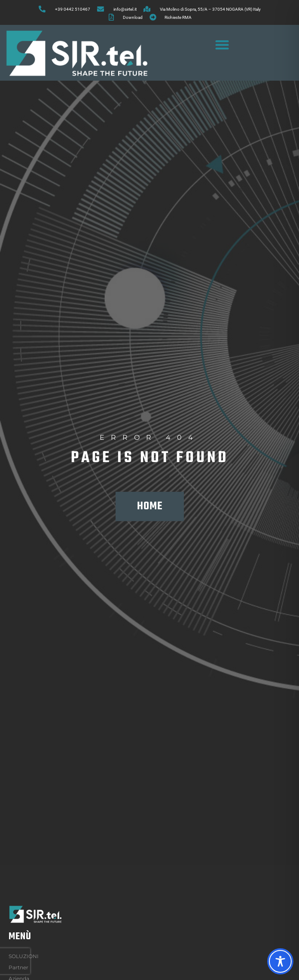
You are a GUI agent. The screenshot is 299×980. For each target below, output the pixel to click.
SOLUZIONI (26, 956)
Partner (18, 967)
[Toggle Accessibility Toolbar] (280, 961)
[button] (222, 44)
